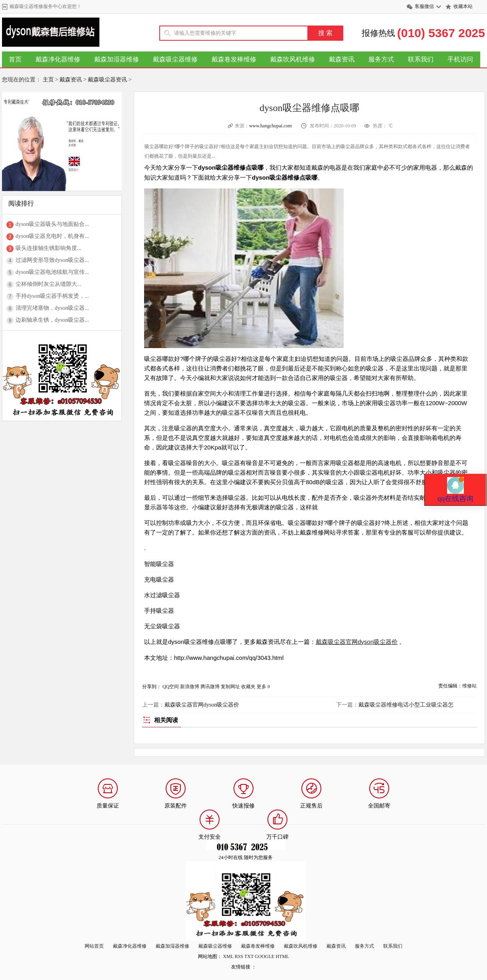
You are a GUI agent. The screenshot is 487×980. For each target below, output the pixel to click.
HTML (282, 956)
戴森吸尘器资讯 (107, 80)
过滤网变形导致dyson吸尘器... (52, 260)
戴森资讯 (342, 59)
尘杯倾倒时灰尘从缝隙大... (49, 284)
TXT (249, 956)
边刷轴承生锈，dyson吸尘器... (52, 320)
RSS (239, 956)
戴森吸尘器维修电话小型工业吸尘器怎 (406, 705)
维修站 (469, 686)
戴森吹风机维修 (293, 59)
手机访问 (460, 59)
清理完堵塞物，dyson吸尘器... (52, 308)
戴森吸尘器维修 (175, 59)
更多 (261, 687)
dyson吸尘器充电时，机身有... (52, 236)
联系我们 (421, 59)
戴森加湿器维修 (117, 59)
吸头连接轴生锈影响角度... (49, 248)
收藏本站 (463, 6)
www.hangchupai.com (271, 126)
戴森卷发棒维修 (234, 59)
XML (228, 956)
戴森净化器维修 (58, 59)
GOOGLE (264, 956)
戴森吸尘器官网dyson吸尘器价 (357, 642)
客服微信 (424, 6)
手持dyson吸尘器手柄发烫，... (52, 296)
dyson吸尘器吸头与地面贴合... (52, 224)
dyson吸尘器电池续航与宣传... (52, 272)
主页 (48, 80)
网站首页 (94, 946)
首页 (15, 59)
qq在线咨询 (455, 434)
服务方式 (381, 59)
